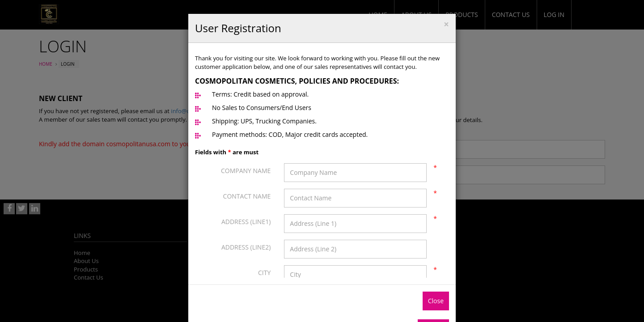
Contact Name (247, 196)
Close (436, 301)
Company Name (246, 171)
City (264, 273)
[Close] (446, 24)
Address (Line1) (246, 222)
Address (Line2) (246, 247)
